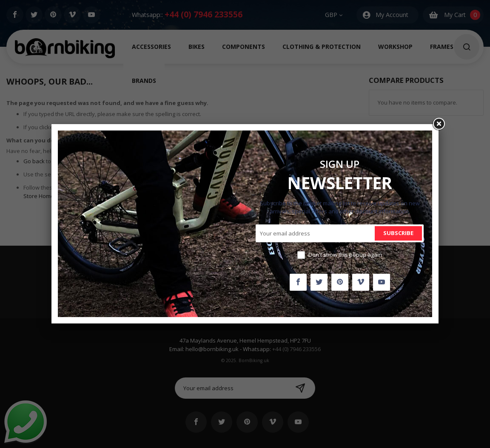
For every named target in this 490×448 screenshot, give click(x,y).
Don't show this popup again (345, 255)
